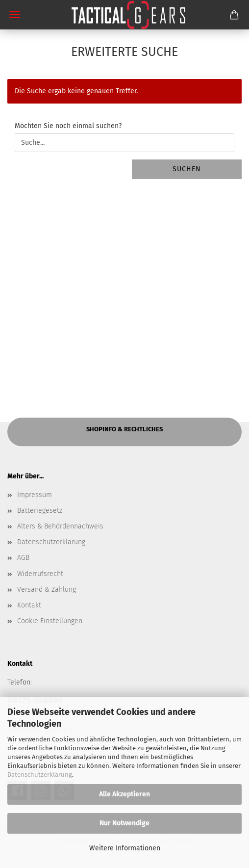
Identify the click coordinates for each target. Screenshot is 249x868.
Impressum (35, 495)
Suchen (187, 169)
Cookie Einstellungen (50, 621)
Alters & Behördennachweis (60, 526)
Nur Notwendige (124, 823)
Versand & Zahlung (47, 590)
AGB (23, 558)
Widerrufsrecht (40, 574)
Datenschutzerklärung (40, 775)
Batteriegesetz (40, 511)
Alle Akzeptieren (124, 794)
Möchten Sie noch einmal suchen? (68, 126)
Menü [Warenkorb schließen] (15, 15)
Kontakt (29, 605)
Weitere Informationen (125, 848)
